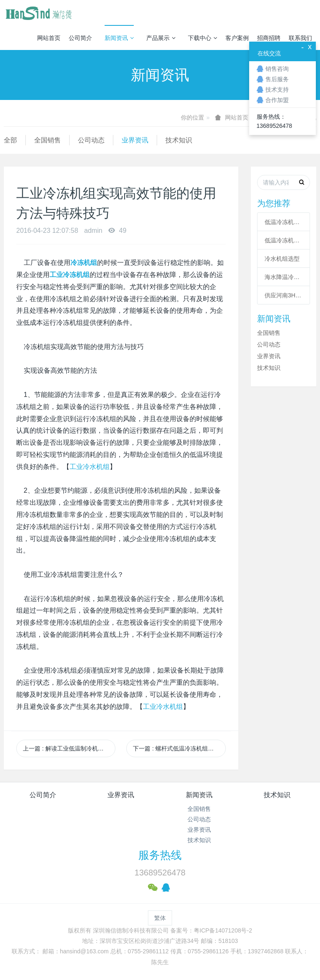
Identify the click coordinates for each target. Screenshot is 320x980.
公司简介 (80, 38)
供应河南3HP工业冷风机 (284, 295)
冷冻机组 (84, 263)
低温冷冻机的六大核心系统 (284, 222)
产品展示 (161, 38)
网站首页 (49, 38)
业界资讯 (135, 140)
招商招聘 (269, 38)
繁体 (160, 918)
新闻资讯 (119, 38)
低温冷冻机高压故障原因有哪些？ (284, 240)
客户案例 (237, 38)
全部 (10, 140)
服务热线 (160, 855)
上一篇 (69, 748)
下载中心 (202, 38)
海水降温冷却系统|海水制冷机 (284, 277)
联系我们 (300, 38)
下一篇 (179, 748)
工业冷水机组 (90, 467)
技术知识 (179, 140)
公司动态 (91, 140)
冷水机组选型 (282, 259)
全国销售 (47, 140)
